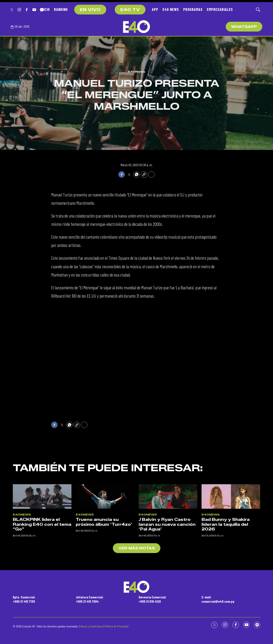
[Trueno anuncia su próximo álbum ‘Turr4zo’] (105, 573)
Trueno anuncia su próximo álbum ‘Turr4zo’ (104, 598)
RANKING (61, 9)
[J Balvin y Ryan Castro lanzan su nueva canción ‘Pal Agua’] (168, 573)
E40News (137, 72)
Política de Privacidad (117, 626)
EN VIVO (90, 10)
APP (155, 9)
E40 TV (130, 10)
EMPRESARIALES (220, 9)
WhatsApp (244, 27)
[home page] (136, 27)
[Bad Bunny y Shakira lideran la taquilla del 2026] (231, 573)
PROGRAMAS (193, 9)
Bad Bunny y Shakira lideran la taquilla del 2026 (226, 600)
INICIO (45, 9)
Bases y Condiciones (92, 626)
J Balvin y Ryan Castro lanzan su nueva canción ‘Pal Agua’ (167, 600)
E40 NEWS (171, 9)
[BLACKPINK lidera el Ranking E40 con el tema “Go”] (42, 573)
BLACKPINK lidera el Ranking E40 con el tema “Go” (42, 600)
